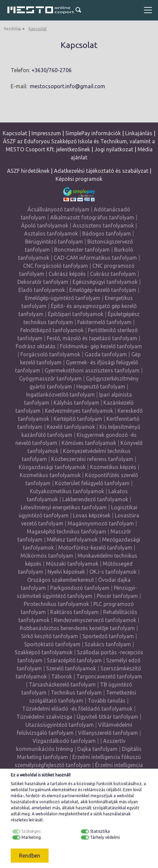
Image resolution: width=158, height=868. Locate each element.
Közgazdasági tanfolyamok (52, 467)
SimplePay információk (93, 133)
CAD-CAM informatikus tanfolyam (96, 258)
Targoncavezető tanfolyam (109, 676)
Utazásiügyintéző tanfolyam (60, 725)
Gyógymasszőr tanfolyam (50, 378)
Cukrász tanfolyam (113, 274)
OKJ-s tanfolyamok (113, 572)
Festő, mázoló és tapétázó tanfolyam (92, 338)
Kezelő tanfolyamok (71, 427)
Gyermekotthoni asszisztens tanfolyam (92, 370)
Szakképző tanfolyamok (44, 652)
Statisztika (100, 831)
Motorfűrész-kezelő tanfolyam (95, 548)
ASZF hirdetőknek (28, 171)
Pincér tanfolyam (117, 596)
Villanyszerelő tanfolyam (108, 733)
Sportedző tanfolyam (108, 636)
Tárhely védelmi (105, 837)
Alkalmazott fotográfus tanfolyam (92, 217)
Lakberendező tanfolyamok (95, 499)
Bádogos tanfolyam (107, 234)
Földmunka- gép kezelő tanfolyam (101, 346)
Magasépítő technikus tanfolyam (67, 531)
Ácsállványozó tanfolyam (58, 209)
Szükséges (31, 831)
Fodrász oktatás (36, 346)
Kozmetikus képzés (113, 467)
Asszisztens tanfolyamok (103, 225)
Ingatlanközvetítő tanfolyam (60, 395)
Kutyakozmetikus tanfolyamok (67, 491)
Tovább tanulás (107, 701)
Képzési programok (79, 179)
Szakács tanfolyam (108, 644)
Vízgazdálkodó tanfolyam (64, 741)
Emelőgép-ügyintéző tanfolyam (63, 298)
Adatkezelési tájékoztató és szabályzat (101, 171)
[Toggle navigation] (148, 10)
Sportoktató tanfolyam (52, 644)
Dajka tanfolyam (97, 749)
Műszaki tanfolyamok (72, 564)
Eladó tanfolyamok (42, 290)
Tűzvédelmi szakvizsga (44, 717)
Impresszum (46, 133)
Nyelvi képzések (66, 572)
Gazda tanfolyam (106, 354)
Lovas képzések (92, 515)
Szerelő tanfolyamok (71, 668)
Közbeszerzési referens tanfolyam (92, 459)
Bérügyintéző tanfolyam (54, 242)
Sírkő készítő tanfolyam (50, 636)
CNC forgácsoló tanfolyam (56, 266)
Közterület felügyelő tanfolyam (92, 483)
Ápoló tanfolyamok (45, 225)
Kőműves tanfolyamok (89, 443)
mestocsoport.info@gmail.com (67, 86)
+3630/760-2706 (52, 70)
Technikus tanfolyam (76, 693)
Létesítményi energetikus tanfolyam (64, 507)
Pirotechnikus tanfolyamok (56, 604)
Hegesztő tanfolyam (101, 387)
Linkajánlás (139, 133)
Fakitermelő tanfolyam (104, 322)
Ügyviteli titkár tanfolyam (107, 717)
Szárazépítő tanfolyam (74, 660)
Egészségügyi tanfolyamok (105, 282)
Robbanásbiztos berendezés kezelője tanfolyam (77, 628)
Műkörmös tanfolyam (47, 556)
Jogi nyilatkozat (114, 149)
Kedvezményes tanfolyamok (79, 411)
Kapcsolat (38, 29)
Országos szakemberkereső (60, 580)
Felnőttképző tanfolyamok (52, 330)
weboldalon (47, 814)
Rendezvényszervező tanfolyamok (95, 620)
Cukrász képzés (67, 274)
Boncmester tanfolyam (82, 250)
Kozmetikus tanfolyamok (50, 475)
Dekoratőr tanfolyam (43, 282)
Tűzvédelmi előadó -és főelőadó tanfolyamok (77, 709)
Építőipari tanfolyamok (76, 314)
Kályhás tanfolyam (76, 403)
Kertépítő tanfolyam (78, 419)
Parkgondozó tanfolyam (80, 588)
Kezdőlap (13, 29)
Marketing (31, 837)
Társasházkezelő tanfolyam (63, 684)
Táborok (62, 676)
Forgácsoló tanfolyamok (50, 354)
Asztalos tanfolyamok (51, 234)
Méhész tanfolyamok (72, 540)
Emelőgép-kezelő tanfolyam (103, 290)
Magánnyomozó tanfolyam (101, 523)
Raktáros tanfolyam (74, 612)
